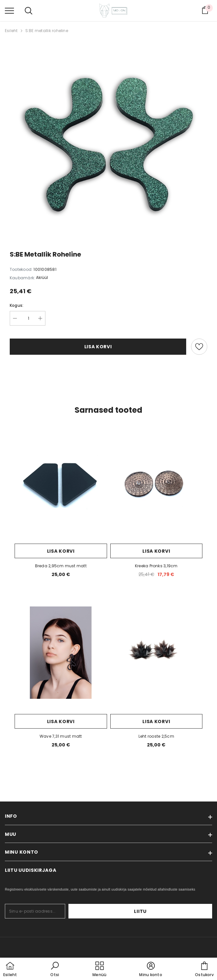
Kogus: (17, 305)
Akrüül (42, 277)
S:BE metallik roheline (47, 31)
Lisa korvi (98, 347)
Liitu (192, 911)
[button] (55, 970)
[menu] (9, 10)
